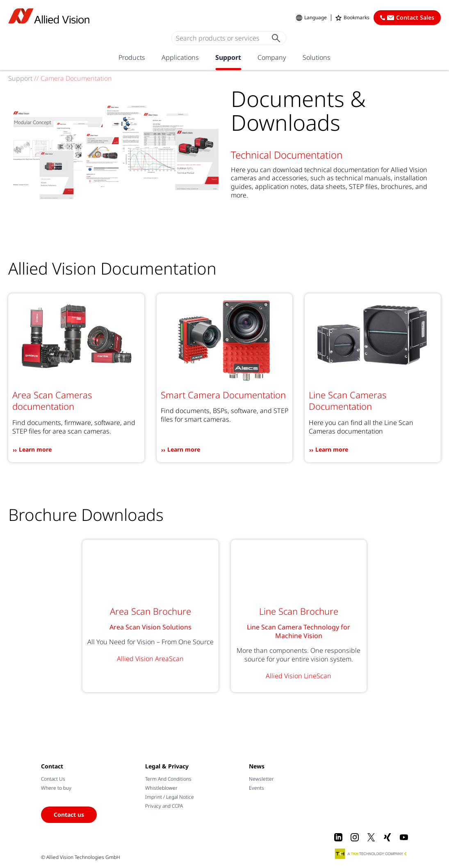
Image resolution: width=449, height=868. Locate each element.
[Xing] (387, 837)
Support (228, 57)
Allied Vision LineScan (299, 676)
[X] (371, 837)
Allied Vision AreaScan (150, 659)
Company (272, 57)
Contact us (69, 815)
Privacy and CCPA (164, 806)
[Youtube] (404, 837)
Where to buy (56, 788)
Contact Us (53, 779)
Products (132, 57)
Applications (180, 57)
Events (256, 788)
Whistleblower (161, 788)
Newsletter (261, 779)
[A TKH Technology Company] (371, 854)
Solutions (317, 57)
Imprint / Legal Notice (170, 797)
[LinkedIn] (338, 837)
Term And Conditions (168, 779)
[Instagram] (355, 837)
